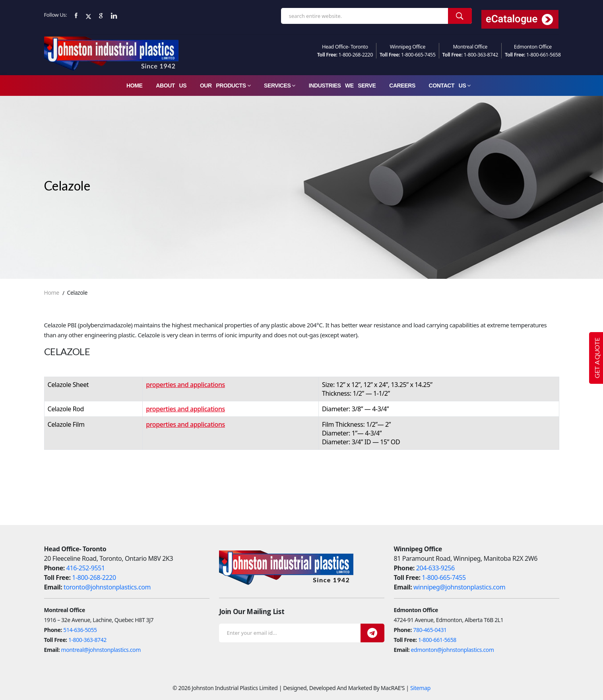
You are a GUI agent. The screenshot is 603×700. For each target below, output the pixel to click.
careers (402, 86)
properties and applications (185, 385)
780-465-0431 (430, 630)
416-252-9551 (86, 568)
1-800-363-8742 (481, 54)
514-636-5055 (80, 630)
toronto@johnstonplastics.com (107, 587)
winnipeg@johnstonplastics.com (459, 587)
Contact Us (450, 86)
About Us (171, 86)
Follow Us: (56, 15)
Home (134, 86)
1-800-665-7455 (418, 54)
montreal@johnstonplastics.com (101, 650)
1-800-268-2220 (356, 54)
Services (280, 86)
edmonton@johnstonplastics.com (453, 650)
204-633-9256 (435, 568)
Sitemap (420, 688)
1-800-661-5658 (544, 54)
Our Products (225, 86)
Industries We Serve (342, 86)
